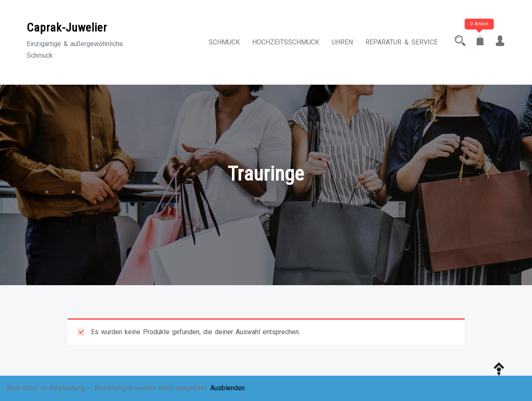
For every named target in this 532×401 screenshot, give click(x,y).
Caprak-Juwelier (67, 28)
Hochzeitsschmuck (286, 42)
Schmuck (224, 42)
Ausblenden (228, 388)
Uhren (342, 42)
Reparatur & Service (401, 42)
